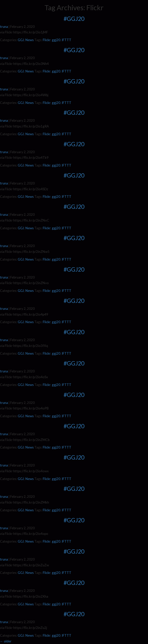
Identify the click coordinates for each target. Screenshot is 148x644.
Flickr (47, 40)
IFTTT (66, 40)
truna (4, 27)
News (30, 40)
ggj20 (56, 40)
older (6, 641)
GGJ (21, 40)
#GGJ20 (74, 19)
